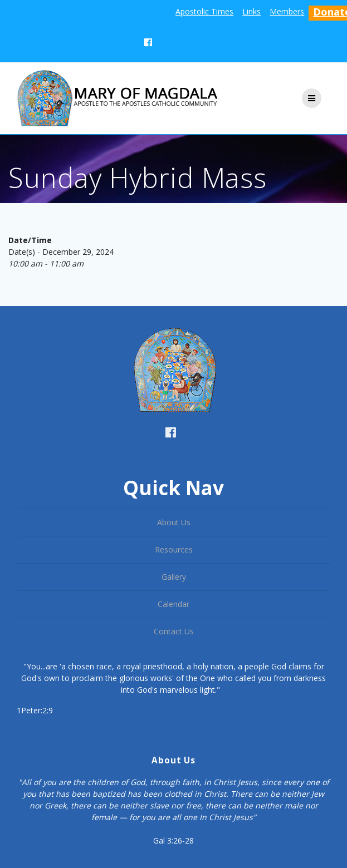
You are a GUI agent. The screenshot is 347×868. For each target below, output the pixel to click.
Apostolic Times (204, 11)
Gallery (174, 577)
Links (251, 11)
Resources (174, 549)
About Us (174, 522)
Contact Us (174, 631)
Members (287, 11)
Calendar (173, 604)
